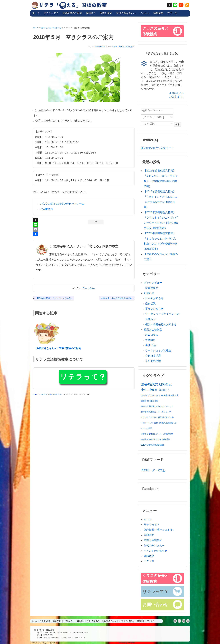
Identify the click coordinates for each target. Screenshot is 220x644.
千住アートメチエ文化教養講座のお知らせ (159, 423)
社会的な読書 (168, 417)
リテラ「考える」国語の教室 (123, 47)
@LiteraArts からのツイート (157, 148)
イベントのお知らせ (156, 551)
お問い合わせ (155, 605)
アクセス (172, 13)
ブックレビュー (153, 283)
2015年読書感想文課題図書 (152, 445)
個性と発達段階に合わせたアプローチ (157, 406)
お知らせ (149, 293)
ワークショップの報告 (158, 350)
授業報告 (150, 340)
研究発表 (165, 384)
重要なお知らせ (154, 309)
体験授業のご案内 (72, 13)
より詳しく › (176, 93)
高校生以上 (173, 395)
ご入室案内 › (176, 97)
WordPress (131, 643)
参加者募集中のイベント (151, 439)
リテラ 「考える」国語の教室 (46, 643)
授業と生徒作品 (153, 330)
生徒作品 (150, 345)
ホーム (36, 13)
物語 (152, 401)
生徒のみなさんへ (126, 13)
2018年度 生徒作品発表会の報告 (116, 298)
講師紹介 (91, 13)
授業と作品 (106, 13)
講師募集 (158, 13)
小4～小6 (147, 390)
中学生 (164, 395)
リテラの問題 (147, 428)
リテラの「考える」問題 (151, 417)
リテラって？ (51, 13)
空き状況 (150, 304)
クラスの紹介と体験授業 (156, 31)
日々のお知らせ (89, 288)
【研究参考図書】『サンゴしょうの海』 (54, 298)
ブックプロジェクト (151, 395)
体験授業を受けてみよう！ (159, 530)
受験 (156, 401)
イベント (145, 13)
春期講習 (166, 439)
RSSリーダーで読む (153, 470)
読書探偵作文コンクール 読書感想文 (157, 434)
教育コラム (152, 335)
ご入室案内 (47, 209)
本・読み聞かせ (162, 390)
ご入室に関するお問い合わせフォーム (62, 204)
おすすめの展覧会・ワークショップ (156, 412)
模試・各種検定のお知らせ (161, 324)
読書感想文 (152, 288)
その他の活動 (153, 361)
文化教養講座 (153, 356)
